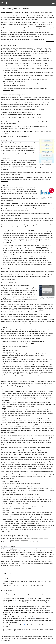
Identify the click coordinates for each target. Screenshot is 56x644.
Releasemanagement (23, 24)
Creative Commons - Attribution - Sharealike (43, 637)
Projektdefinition (6, 131)
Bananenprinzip (11, 280)
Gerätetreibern (7, 319)
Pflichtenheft (30, 131)
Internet (39, 542)
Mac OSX (31, 494)
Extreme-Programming (17, 277)
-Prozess (38, 392)
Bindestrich (41, 403)
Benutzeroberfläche (6, 209)
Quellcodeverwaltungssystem (12, 232)
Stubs (28, 73)
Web (32, 343)
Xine (14, 254)
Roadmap (38, 383)
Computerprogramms (19, 162)
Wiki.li (4, 3)
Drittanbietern (5, 181)
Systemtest (4, 300)
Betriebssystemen (6, 542)
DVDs (19, 335)
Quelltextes (25, 392)
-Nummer (10, 393)
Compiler (47, 465)
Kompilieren (17, 392)
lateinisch (23, 145)
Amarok (46, 237)
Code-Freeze (7, 573)
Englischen (25, 285)
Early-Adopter (37, 507)
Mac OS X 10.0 (33, 509)
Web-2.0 (41, 197)
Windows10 (10, 500)
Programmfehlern (12, 124)
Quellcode (39, 232)
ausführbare (36, 22)
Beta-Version (46, 447)
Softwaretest (41, 52)
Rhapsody (9, 494)
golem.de (42, 629)
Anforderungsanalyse (16, 131)
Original (5, 619)
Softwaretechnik (23, 12)
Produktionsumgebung (8, 90)
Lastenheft (24, 131)
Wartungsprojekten (41, 26)
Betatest (8, 475)
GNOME (9, 243)
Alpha (26, 147)
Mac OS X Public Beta (12, 509)
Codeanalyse (37, 131)
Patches (17, 540)
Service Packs (24, 540)
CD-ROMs (12, 335)
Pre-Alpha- (34, 447)
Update (49, 399)
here (20, 639)
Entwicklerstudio (44, 521)
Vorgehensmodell (21, 18)
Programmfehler (29, 173)
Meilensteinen (40, 18)
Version (4, 408)
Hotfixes (13, 412)
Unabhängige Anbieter (41, 247)
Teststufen (12, 54)
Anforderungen (31, 207)
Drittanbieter (22, 489)
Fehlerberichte (14, 239)
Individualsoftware (42, 103)
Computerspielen (38, 514)
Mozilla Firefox (13, 549)
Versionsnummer (33, 332)
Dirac (11, 254)
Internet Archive (11, 600)
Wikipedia (16, 637)
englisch (3, 154)
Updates (33, 367)
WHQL (33, 319)
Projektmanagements (18, 16)
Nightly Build (24, 234)
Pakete (33, 249)
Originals (39, 598)
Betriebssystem (9, 491)
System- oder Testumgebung (37, 75)
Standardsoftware (19, 99)
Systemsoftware (30, 99)
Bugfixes (36, 399)
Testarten (17, 54)
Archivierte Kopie (24, 598)
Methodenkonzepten (18, 19)
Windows (14, 319)
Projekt (9, 18)
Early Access (6, 511)
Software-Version (50, 41)
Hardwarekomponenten (7, 207)
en (26, 423)
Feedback (38, 520)
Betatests (12, 203)
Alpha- (39, 447)
